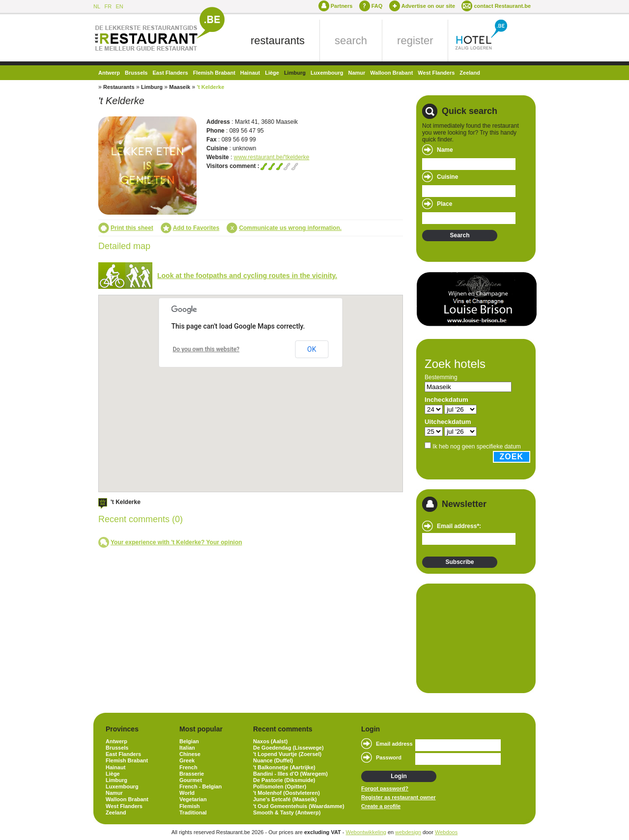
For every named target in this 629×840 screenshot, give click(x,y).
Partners (342, 6)
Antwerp (109, 73)
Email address (394, 744)
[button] (313, 392)
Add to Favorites (196, 228)
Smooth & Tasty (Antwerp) (287, 812)
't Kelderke (210, 87)
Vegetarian (193, 799)
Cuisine (447, 177)
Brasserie (192, 774)
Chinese (190, 754)
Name (445, 150)
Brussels (136, 73)
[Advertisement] (471, 638)
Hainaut (250, 73)
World (187, 793)
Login (399, 776)
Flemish (190, 806)
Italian (187, 748)
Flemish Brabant (214, 73)
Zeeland (470, 73)
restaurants (278, 41)
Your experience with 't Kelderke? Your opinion (176, 542)
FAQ (377, 6)
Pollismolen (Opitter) (280, 786)
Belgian (189, 741)
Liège (272, 73)
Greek (187, 760)
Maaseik (180, 87)
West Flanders (436, 73)
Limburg (295, 73)
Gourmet (191, 780)
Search (459, 235)
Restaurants (119, 87)
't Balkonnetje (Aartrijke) (284, 767)
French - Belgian (200, 786)
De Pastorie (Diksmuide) (284, 780)
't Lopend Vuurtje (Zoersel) (287, 754)
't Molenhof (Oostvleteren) (286, 793)
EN (119, 6)
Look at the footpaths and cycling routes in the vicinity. (247, 276)
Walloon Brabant (391, 73)
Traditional (193, 812)
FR (108, 6)
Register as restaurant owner (399, 797)
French (188, 767)
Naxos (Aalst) (270, 741)
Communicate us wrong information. (290, 228)
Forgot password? (385, 788)
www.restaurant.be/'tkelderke (272, 157)
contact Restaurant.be (502, 6)
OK (312, 349)
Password (389, 757)
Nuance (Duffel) (273, 760)
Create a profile (381, 806)
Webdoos (446, 832)
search (351, 41)
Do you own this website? (206, 349)
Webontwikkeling (366, 832)
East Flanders (170, 73)
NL (97, 6)
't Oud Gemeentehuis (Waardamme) (299, 806)
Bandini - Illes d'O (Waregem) (290, 774)
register (415, 41)
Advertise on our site (428, 6)
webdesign (408, 832)
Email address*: (459, 526)
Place (444, 204)
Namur (357, 73)
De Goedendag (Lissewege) (288, 748)
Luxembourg (327, 73)
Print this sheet (132, 228)
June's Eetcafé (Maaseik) (285, 799)
